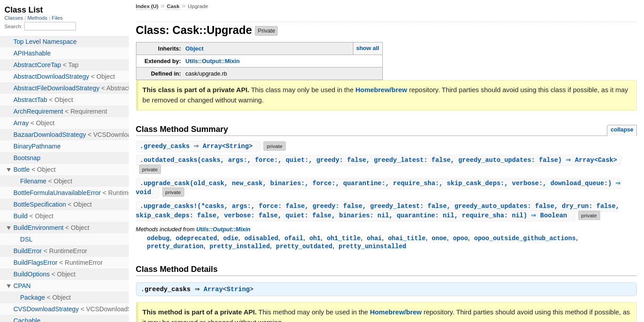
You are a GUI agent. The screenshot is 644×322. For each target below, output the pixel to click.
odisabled (261, 239)
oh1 (315, 239)
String (240, 292)
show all (367, 48)
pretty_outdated (304, 248)
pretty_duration (175, 248)
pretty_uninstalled (373, 248)
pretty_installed (240, 248)
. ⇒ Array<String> (199, 146)
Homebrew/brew (381, 90)
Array (215, 292)
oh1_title (344, 239)
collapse (622, 129)
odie (231, 239)
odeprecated (197, 239)
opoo (461, 239)
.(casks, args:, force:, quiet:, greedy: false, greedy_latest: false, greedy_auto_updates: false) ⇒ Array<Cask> (380, 160)
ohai (374, 239)
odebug (159, 239)
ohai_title (407, 239)
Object (195, 49)
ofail (294, 239)
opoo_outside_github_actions (525, 239)
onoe (439, 239)
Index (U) (147, 6)
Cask (173, 6)
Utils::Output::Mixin (213, 61)
